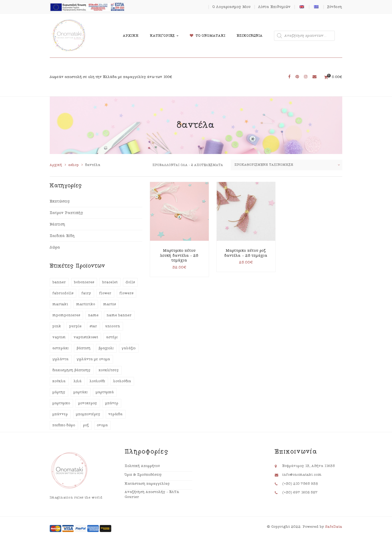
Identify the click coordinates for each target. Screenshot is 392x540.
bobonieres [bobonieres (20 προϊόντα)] (84, 282)
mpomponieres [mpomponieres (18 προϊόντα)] (66, 315)
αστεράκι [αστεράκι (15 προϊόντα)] (61, 348)
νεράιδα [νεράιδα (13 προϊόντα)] (116, 414)
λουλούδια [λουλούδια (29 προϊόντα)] (122, 381)
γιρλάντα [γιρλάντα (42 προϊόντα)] (61, 359)
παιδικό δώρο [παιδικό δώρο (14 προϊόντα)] (64, 425)
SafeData (334, 527)
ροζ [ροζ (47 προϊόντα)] (86, 425)
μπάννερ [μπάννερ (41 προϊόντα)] (60, 414)
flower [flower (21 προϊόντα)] (105, 293)
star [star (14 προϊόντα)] (93, 326)
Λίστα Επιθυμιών (274, 7)
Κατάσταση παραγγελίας (147, 484)
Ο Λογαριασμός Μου (232, 7)
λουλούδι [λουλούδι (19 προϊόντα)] (97, 381)
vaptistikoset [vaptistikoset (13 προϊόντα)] (86, 337)
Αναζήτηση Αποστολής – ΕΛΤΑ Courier (152, 494)
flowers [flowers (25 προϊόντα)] (126, 293)
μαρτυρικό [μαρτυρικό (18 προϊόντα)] (61, 403)
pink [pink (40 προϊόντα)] (57, 326)
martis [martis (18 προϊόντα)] (110, 304)
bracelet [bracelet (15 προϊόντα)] (110, 282)
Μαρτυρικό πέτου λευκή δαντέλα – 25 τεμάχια (179, 255)
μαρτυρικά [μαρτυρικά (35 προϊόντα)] (105, 392)
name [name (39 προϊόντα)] (93, 315)
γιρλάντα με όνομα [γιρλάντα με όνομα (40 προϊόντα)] (93, 359)
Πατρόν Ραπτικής (66, 213)
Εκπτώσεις (60, 201)
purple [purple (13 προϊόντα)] (75, 326)
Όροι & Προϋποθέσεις (143, 475)
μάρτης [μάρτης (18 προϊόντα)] (59, 392)
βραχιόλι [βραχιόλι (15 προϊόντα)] (106, 348)
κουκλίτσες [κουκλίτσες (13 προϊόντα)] (109, 370)
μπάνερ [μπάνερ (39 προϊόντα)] (112, 403)
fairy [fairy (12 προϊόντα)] (86, 293)
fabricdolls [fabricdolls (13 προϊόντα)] (63, 293)
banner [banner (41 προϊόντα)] (59, 282)
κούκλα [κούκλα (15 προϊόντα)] (59, 381)
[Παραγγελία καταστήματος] (286, 165)
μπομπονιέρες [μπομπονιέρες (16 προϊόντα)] (88, 414)
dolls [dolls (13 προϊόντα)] (130, 282)
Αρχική (56, 165)
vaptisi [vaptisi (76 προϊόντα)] (59, 337)
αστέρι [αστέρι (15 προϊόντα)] (112, 337)
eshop (74, 165)
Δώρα (55, 247)
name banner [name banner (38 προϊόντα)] (119, 315)
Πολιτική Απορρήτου (142, 466)
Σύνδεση (335, 7)
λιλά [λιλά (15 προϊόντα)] (78, 381)
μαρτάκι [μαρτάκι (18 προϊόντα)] (81, 392)
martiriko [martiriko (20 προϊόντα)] (86, 304)
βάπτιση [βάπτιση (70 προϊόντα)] (84, 348)
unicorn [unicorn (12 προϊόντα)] (113, 326)
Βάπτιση (58, 224)
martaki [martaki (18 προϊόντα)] (60, 304)
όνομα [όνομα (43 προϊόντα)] (102, 425)
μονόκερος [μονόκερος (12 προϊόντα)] (88, 403)
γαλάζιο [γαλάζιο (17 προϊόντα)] (129, 348)
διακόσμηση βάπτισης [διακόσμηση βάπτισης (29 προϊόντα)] (72, 370)
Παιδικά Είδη (62, 236)
